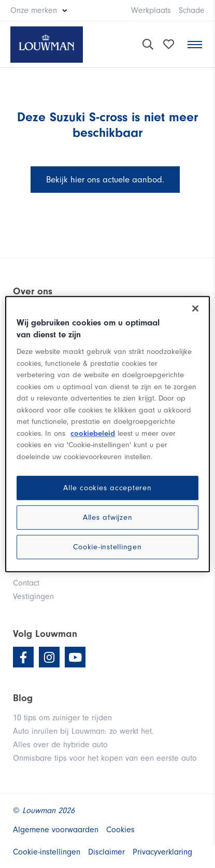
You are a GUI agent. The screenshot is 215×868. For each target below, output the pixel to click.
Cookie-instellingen (107, 547)
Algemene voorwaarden (56, 830)
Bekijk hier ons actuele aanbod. (105, 180)
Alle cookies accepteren (107, 488)
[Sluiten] (195, 308)
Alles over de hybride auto (60, 745)
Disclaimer (106, 852)
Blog (23, 698)
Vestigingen (33, 596)
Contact (26, 583)
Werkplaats (151, 10)
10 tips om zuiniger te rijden (62, 718)
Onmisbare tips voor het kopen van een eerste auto (105, 758)
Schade (192, 10)
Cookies (120, 830)
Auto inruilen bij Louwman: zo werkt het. (83, 731)
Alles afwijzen (108, 517)
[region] (107, 434)
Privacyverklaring (162, 852)
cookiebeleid (93, 433)
